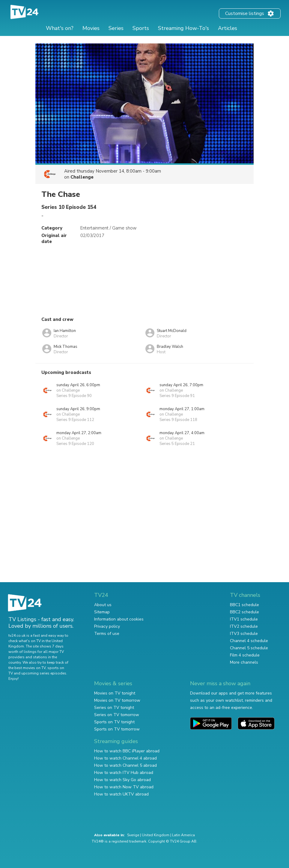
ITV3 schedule (244, 634)
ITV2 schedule (244, 626)
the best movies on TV (27, 668)
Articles (228, 28)
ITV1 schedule (244, 619)
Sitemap (102, 612)
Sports (141, 28)
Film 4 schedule (245, 655)
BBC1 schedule (244, 605)
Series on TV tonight (114, 708)
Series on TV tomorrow (117, 715)
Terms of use (107, 634)
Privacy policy (107, 626)
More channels (244, 662)
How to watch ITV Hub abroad (124, 773)
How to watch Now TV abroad (124, 787)
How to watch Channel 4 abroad (125, 758)
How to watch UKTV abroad (121, 794)
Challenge (82, 177)
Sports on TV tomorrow (117, 729)
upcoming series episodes (44, 673)
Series (116, 28)
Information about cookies (119, 619)
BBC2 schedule (244, 612)
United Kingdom (156, 835)
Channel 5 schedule (249, 648)
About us (103, 605)
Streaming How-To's (183, 28)
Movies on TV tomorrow (117, 700)
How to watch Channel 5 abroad (125, 765)
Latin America (183, 835)
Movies (91, 28)
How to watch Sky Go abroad (122, 780)
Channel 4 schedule (249, 641)
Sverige (133, 835)
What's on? (60, 28)
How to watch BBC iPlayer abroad (127, 751)
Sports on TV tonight (114, 722)
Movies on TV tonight (115, 693)
